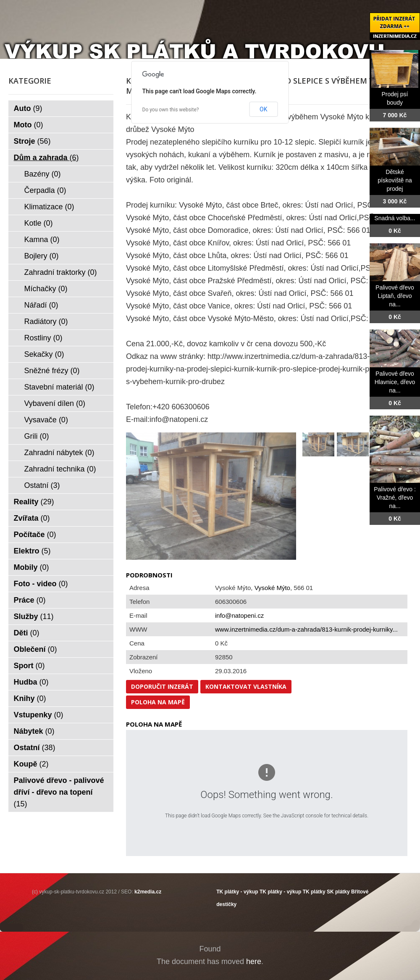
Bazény (43, 174)
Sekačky (44, 354)
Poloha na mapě (158, 702)
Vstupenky (39, 715)
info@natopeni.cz (239, 615)
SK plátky (338, 892)
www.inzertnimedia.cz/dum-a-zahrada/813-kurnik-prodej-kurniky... (306, 629)
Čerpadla (45, 190)
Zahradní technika (60, 469)
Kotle (39, 223)
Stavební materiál (59, 387)
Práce (30, 600)
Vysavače (46, 420)
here (254, 962)
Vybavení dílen (55, 403)
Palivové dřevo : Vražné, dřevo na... (395, 498)
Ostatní (42, 485)
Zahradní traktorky (61, 272)
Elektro (32, 551)
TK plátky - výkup (237, 892)
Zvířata (32, 518)
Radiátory (46, 321)
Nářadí (41, 305)
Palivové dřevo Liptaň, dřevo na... (395, 296)
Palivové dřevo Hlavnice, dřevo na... (395, 382)
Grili (37, 436)
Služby (34, 616)
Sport (29, 666)
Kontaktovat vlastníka (246, 686)
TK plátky (314, 892)
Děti (27, 633)
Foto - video (41, 584)
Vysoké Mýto (272, 588)
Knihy (30, 698)
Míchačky (46, 289)
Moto (29, 125)
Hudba (31, 682)
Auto (28, 108)
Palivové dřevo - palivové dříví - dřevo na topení (59, 792)
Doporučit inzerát (162, 686)
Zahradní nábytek (59, 453)
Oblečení (35, 649)
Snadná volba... (395, 218)
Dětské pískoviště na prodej (395, 180)
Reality (34, 502)
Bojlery (42, 256)
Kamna (42, 240)
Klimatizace (49, 207)
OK (263, 109)
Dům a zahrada (46, 158)
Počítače (35, 535)
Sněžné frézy (52, 371)
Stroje (32, 141)
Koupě (31, 764)
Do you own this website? (171, 110)
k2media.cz (148, 892)
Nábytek (34, 731)
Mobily (31, 567)
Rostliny (43, 338)
